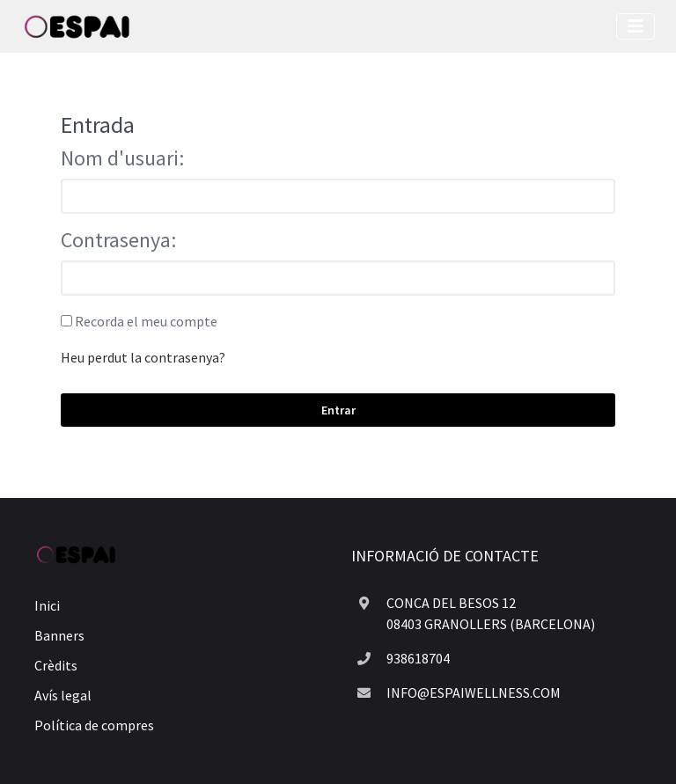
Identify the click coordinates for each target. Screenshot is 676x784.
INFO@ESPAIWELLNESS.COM (474, 692)
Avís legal (63, 695)
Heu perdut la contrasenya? (143, 357)
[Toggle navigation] (636, 26)
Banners (59, 635)
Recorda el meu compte (146, 321)
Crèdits (56, 665)
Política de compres (94, 725)
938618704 (418, 658)
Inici (47, 605)
